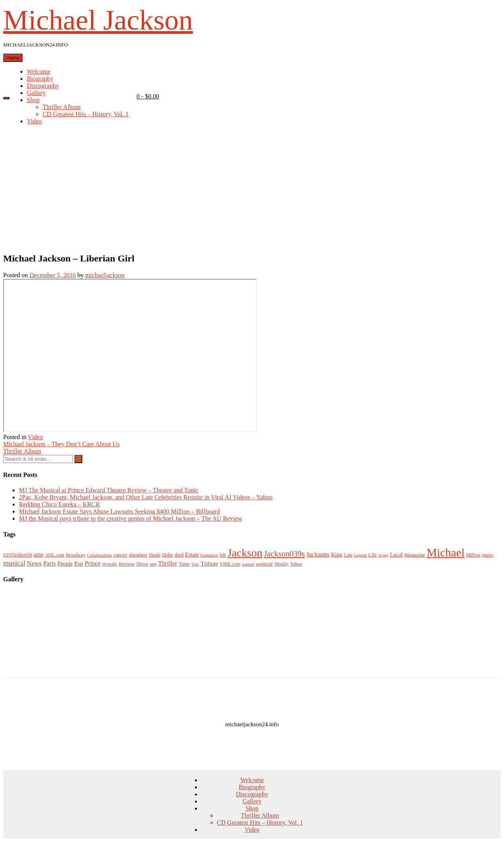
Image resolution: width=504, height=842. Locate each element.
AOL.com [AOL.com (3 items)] (55, 555)
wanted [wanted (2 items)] (248, 564)
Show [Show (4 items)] (142, 564)
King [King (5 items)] (337, 555)
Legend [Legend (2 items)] (360, 555)
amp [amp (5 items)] (39, 555)
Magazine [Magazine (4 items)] (415, 555)
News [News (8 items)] (34, 563)
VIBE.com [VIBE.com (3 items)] (230, 564)
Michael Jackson (98, 20)
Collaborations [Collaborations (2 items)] (99, 555)
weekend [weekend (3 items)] (264, 564)
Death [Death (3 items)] (155, 555)
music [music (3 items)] (488, 555)
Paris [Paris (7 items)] (50, 563)
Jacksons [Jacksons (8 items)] (318, 554)
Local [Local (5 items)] (396, 555)
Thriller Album (61, 107)
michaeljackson (105, 275)
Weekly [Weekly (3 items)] (281, 564)
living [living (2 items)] (383, 555)
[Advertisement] (252, 190)
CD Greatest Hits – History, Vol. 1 (86, 114)
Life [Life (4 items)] (372, 555)
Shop (33, 100)
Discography (43, 86)
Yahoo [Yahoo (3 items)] (296, 564)
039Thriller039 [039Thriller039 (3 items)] (18, 555)
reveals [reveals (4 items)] (109, 564)
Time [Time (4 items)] (184, 564)
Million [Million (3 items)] (473, 555)
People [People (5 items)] (65, 564)
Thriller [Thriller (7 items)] (167, 563)
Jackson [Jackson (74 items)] (245, 553)
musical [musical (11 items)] (14, 563)
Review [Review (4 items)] (127, 564)
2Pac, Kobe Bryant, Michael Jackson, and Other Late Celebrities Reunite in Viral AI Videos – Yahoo (146, 497)
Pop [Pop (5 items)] (79, 564)
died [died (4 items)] (179, 555)
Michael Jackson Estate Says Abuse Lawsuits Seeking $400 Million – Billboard (119, 511)
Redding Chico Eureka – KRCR (59, 504)
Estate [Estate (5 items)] (192, 555)
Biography (40, 79)
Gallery (36, 93)
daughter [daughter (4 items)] (138, 555)
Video (34, 121)
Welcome (39, 71)
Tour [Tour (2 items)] (195, 564)
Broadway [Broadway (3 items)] (76, 555)
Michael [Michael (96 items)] (446, 553)
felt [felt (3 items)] (223, 555)
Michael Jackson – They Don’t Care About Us (61, 444)
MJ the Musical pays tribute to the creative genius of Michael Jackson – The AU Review (131, 518)
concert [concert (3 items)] (120, 555)
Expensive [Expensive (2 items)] (209, 555)
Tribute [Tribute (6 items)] (209, 563)
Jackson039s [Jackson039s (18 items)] (284, 554)
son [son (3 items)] (153, 564)
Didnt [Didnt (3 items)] (167, 555)
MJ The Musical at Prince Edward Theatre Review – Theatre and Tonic (109, 490)
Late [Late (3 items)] (348, 555)
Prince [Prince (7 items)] (93, 563)
